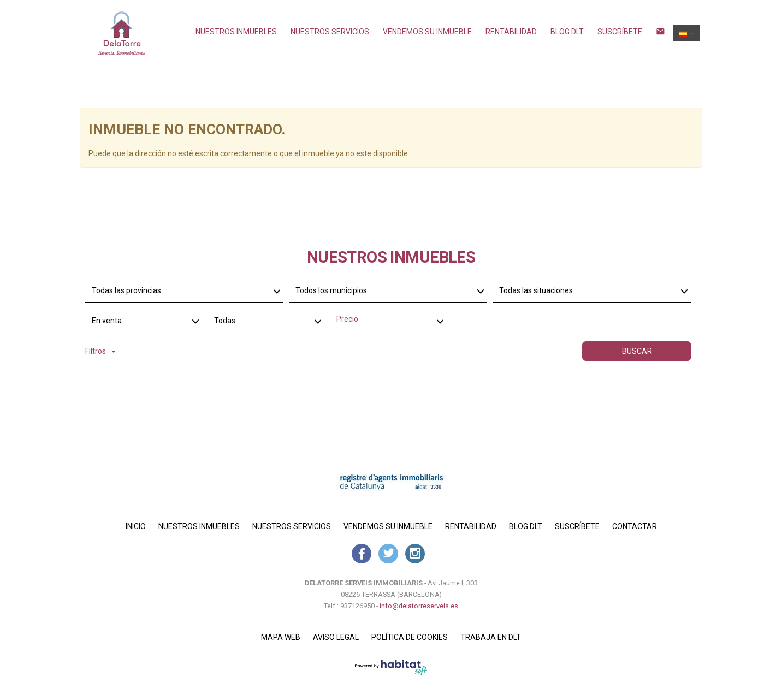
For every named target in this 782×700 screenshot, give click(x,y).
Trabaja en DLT (491, 637)
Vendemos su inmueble (427, 32)
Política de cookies (410, 637)
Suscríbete (620, 32)
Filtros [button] (100, 351)
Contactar (635, 526)
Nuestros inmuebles (236, 32)
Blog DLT (567, 32)
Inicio (136, 526)
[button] (686, 33)
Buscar (637, 351)
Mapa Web (281, 637)
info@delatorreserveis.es (419, 606)
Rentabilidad (511, 32)
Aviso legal (336, 637)
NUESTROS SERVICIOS (330, 32)
